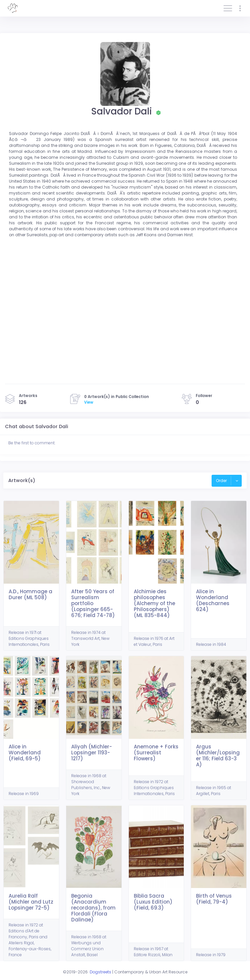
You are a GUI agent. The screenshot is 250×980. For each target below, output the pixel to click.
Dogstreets (100, 972)
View (89, 402)
